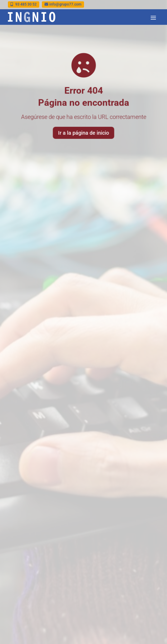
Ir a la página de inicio (84, 132)
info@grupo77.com (65, 4)
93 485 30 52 (26, 4)
